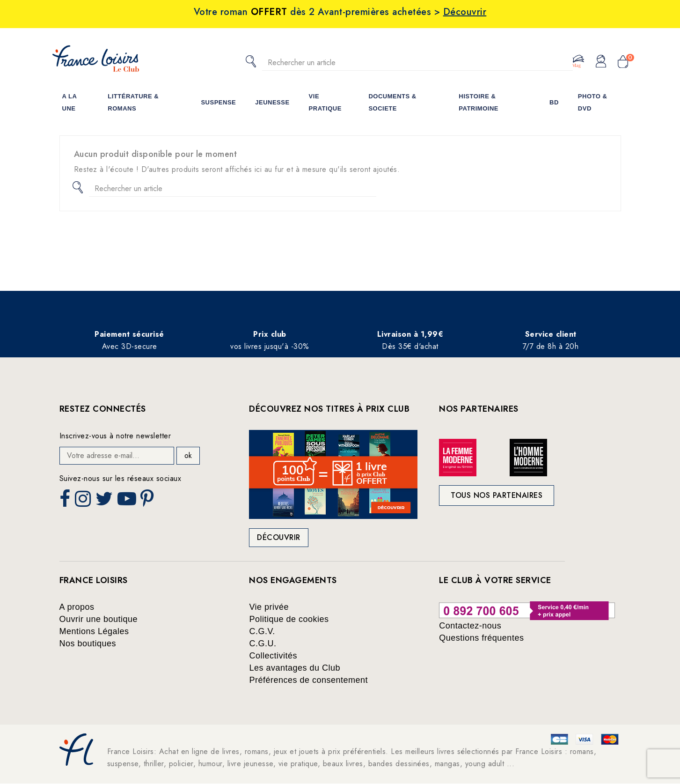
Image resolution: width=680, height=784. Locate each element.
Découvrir (279, 537)
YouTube (128, 502)
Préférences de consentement (308, 680)
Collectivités (273, 656)
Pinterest (148, 502)
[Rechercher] (417, 63)
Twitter (105, 502)
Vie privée (269, 607)
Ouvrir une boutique (99, 619)
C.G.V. (262, 631)
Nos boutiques (88, 643)
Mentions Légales (94, 631)
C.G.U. (263, 643)
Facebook (66, 502)
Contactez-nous (470, 626)
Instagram (84, 502)
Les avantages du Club (295, 668)
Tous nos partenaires (497, 495)
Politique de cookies (289, 619)
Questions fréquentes (481, 638)
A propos (77, 607)
